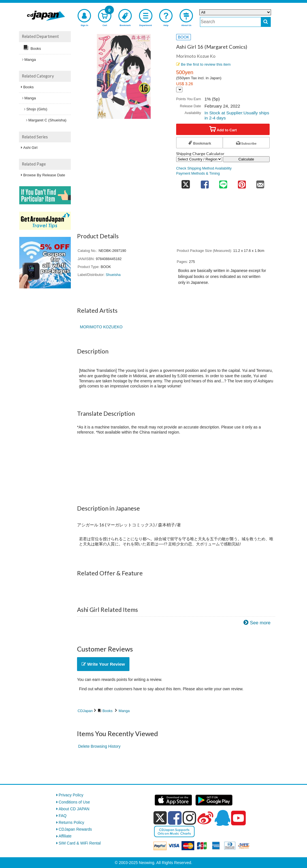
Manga (124, 711)
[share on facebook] (205, 183)
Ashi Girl (30, 148)
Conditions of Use (74, 802)
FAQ (63, 816)
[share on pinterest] (242, 183)
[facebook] (175, 818)
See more (260, 623)
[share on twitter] (186, 183)
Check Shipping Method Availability (204, 168)
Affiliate (65, 836)
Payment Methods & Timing (198, 173)
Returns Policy (71, 822)
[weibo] (205, 818)
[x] (160, 818)
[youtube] (238, 818)
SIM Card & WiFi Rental (80, 843)
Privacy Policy (71, 795)
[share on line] (223, 183)
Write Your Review (103, 664)
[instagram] (189, 818)
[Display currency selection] (179, 90)
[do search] (266, 22)
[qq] (222, 818)
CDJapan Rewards (75, 829)
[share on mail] (260, 183)
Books (108, 711)
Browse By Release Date (44, 175)
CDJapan (85, 711)
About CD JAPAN (74, 809)
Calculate (246, 159)
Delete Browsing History (99, 746)
